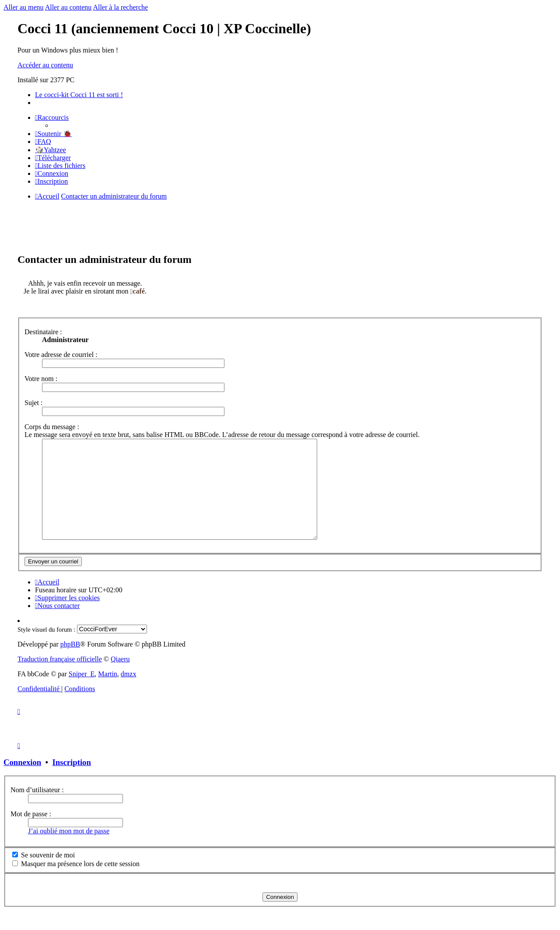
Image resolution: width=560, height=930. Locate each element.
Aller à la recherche (120, 7)
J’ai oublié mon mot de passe (69, 851)
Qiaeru (120, 679)
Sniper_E (82, 694)
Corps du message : (52, 427)
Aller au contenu (68, 7)
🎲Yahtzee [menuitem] (51, 150)
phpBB (70, 664)
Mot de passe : (31, 834)
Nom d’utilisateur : (37, 809)
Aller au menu (24, 7)
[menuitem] (53, 134)
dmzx (129, 694)
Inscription (72, 782)
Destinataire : (43, 332)
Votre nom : (41, 379)
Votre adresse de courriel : (61, 355)
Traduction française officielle (60, 679)
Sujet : (33, 403)
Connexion (22, 782)
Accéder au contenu (45, 65)
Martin (108, 694)
